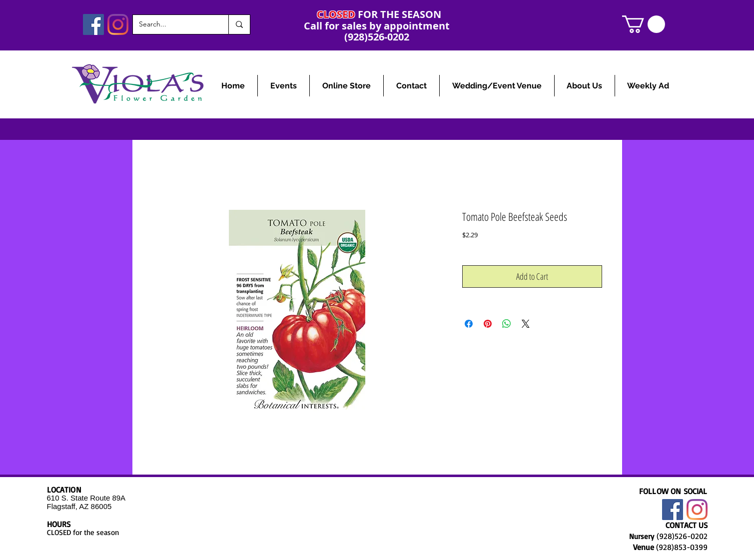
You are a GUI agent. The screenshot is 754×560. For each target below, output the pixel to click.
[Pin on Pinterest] (488, 324)
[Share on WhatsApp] (507, 324)
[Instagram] (118, 24)
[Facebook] (93, 24)
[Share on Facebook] (469, 324)
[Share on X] (526, 324)
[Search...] (173, 24)
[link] (644, 24)
